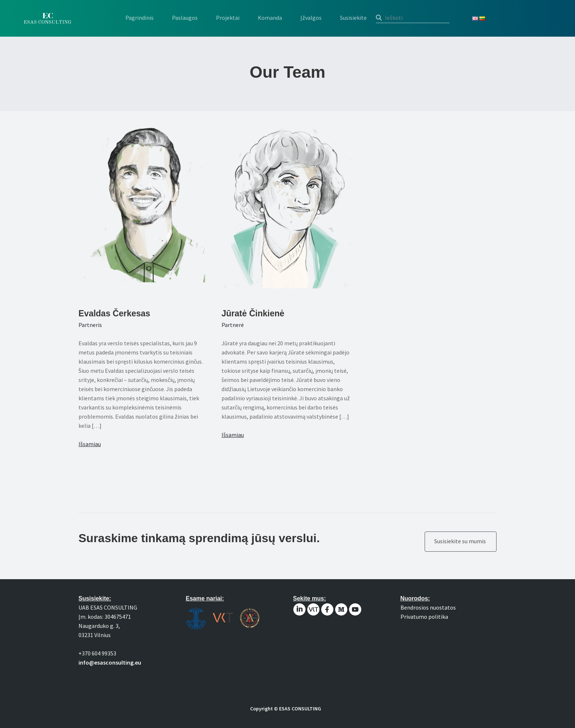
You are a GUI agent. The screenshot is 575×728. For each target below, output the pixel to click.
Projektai (228, 18)
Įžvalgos (311, 18)
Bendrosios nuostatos (428, 607)
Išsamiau (90, 444)
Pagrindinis (140, 18)
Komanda (270, 18)
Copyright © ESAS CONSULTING (286, 709)
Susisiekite (353, 18)
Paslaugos (185, 18)
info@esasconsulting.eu (110, 662)
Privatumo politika (424, 617)
